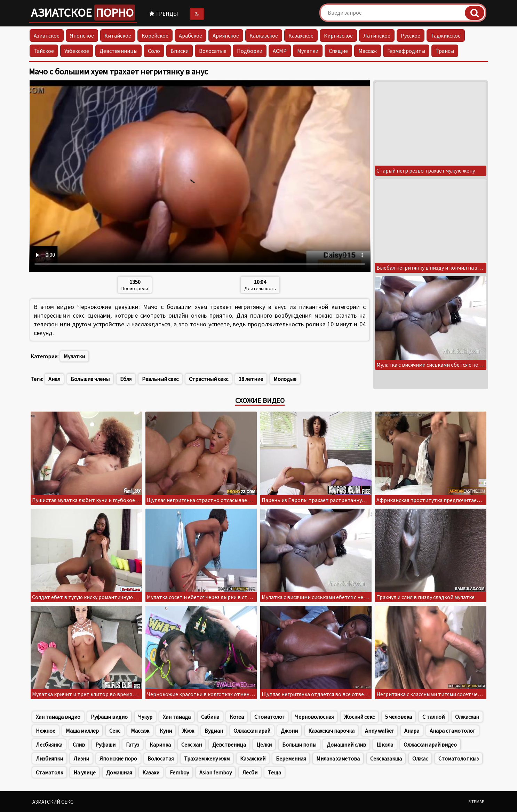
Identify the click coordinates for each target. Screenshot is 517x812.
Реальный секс (160, 379)
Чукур (145, 717)
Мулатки (308, 51)
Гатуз (133, 745)
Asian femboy (216, 772)
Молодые (285, 379)
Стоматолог (269, 717)
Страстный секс (209, 379)
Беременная (291, 758)
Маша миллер (82, 731)
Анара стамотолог (452, 731)
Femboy (179, 772)
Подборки (250, 51)
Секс (115, 731)
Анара (412, 731)
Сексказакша (386, 758)
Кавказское (264, 35)
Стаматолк (49, 772)
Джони (289, 731)
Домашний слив (346, 745)
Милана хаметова (338, 758)
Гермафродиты (406, 51)
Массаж (368, 51)
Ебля (126, 379)
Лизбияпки (49, 758)
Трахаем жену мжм (207, 758)
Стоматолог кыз (459, 758)
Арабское (190, 35)
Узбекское (77, 51)
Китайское (118, 35)
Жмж (188, 731)
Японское (82, 35)
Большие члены (90, 379)
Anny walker (379, 731)
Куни (166, 731)
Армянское (226, 35)
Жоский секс (359, 717)
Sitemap (476, 802)
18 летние (251, 379)
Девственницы (118, 51)
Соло (154, 51)
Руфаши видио (109, 717)
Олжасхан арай (252, 731)
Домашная (119, 772)
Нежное (46, 731)
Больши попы (299, 745)
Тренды (164, 14)
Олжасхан (467, 717)
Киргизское (338, 35)
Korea (237, 717)
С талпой (434, 717)
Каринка (160, 745)
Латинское (377, 35)
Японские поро (118, 758)
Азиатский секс (53, 802)
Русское (411, 35)
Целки (264, 745)
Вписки (180, 51)
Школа (385, 745)
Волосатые (213, 51)
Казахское (301, 35)
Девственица (229, 745)
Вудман (214, 731)
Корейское (155, 35)
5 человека (399, 717)
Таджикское (446, 35)
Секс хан (192, 745)
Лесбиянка (49, 745)
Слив (79, 745)
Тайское (44, 51)
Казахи (151, 772)
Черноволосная (314, 717)
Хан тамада (177, 717)
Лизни (81, 758)
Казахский (253, 758)
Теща (275, 772)
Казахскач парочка (331, 731)
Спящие (338, 51)
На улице (85, 772)
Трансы (445, 51)
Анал (54, 379)
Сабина (210, 717)
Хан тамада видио (58, 717)
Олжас (420, 758)
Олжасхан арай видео (430, 745)
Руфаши (105, 745)
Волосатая (161, 758)
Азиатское (83, 13)
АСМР (280, 51)
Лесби (250, 772)
